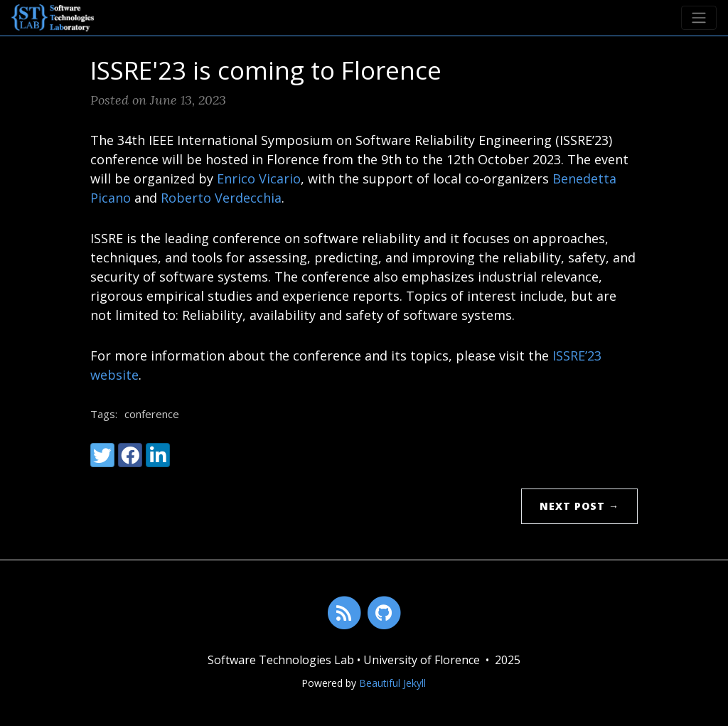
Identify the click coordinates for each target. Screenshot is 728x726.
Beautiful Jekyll (392, 683)
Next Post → (579, 506)
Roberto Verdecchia (221, 198)
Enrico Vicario (259, 178)
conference (152, 414)
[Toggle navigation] (699, 18)
